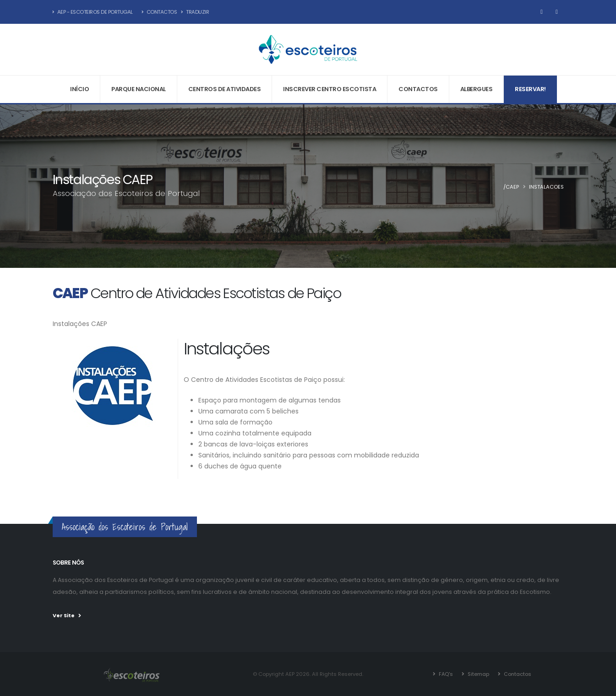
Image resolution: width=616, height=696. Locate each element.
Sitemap (478, 674)
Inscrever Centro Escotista (330, 89)
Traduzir (195, 12)
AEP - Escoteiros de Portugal (93, 12)
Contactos (159, 12)
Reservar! (530, 89)
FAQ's (445, 674)
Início (79, 89)
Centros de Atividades (225, 89)
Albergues (477, 89)
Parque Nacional (139, 89)
